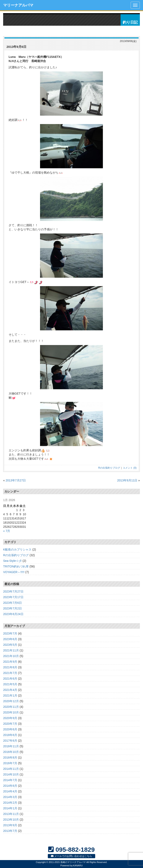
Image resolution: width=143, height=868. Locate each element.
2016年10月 (11, 752)
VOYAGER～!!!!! (14, 572)
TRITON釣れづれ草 (16, 566)
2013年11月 (11, 814)
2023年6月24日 (13, 614)
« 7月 (7, 531)
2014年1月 (10, 808)
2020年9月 (10, 718)
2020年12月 (11, 701)
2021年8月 (10, 667)
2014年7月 (10, 780)
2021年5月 (10, 684)
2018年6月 (10, 735)
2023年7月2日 (12, 608)
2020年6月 (10, 729)
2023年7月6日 (12, 603)
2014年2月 (10, 803)
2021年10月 (11, 656)
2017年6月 (10, 741)
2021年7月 (10, 673)
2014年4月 (10, 791)
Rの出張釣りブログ (109, 468)
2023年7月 (10, 633)
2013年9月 (10, 825)
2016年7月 (10, 763)
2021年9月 (10, 662)
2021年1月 (10, 695)
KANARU (78, 865)
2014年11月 (11, 769)
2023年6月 (10, 639)
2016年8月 (10, 758)
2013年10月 (11, 820)
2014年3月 (10, 797)
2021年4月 (10, 690)
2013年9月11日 (127, 480)
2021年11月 (11, 650)
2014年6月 (10, 786)
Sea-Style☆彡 (12, 561)
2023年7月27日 (13, 591)
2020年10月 (11, 712)
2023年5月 (10, 645)
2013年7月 (10, 831)
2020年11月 (11, 707)
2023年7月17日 (13, 597)
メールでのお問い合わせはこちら (71, 856)
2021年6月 (10, 679)
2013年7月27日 (16, 480)
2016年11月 (11, 746)
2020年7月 (10, 724)
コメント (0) (130, 468)
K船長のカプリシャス (17, 549)
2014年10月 (11, 774)
